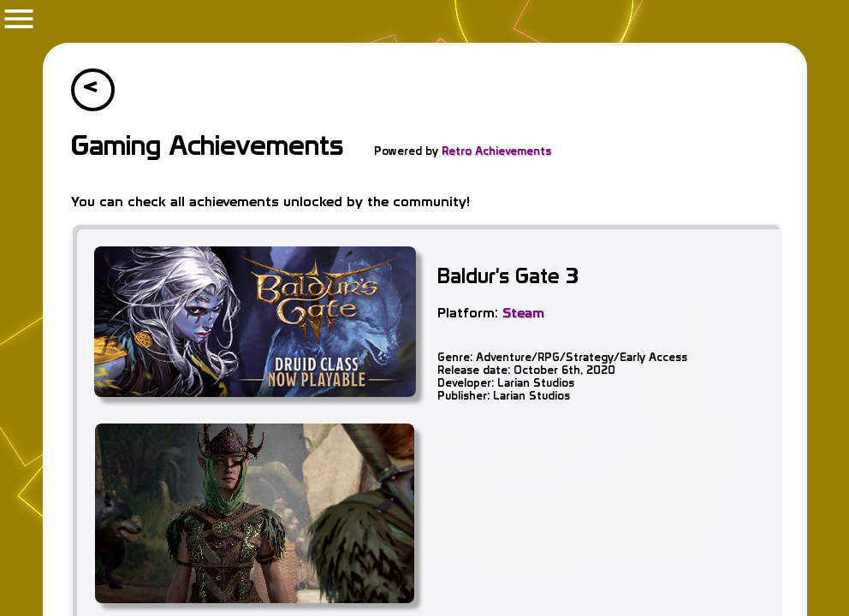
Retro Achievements (496, 151)
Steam (523, 312)
